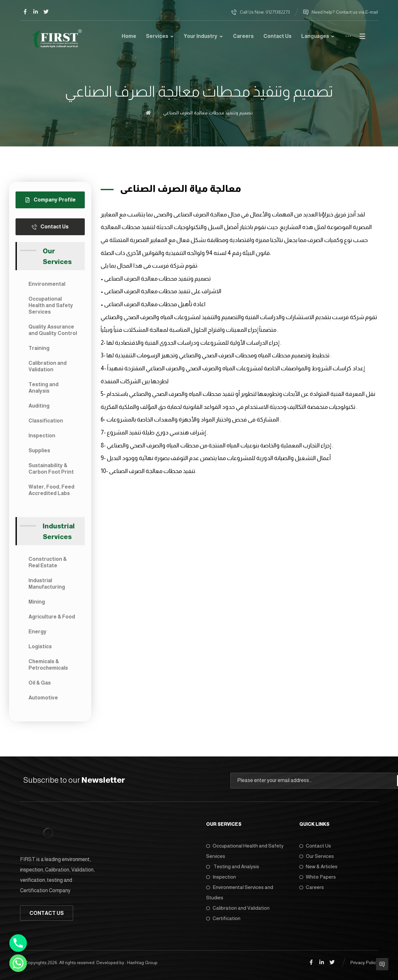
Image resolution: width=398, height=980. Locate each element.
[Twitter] (46, 12)
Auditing (39, 406)
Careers (312, 887)
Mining (37, 602)
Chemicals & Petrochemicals (48, 665)
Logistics (40, 646)
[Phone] (18, 943)
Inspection (42, 436)
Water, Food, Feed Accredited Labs (51, 490)
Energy (38, 632)
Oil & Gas (40, 683)
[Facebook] (25, 12)
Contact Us (315, 846)
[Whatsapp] (18, 963)
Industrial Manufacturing (47, 584)
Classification (46, 421)
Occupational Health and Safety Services (51, 305)
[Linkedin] (36, 12)
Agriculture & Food (52, 617)
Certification (223, 918)
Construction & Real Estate (48, 562)
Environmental (47, 284)
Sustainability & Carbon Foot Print (51, 469)
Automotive (43, 698)
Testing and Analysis (44, 388)
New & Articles (318, 866)
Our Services (317, 856)
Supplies (39, 450)
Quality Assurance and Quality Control (53, 330)
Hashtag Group (142, 963)
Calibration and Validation (48, 366)
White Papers (318, 877)
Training (39, 348)
